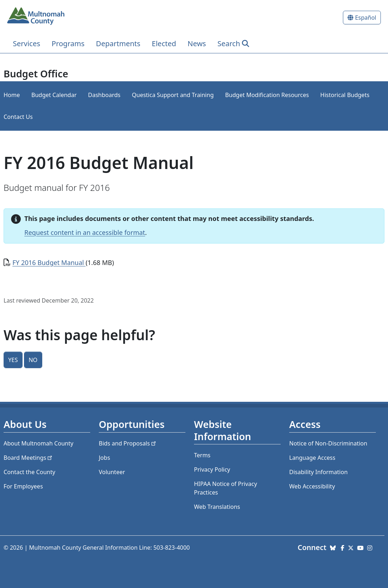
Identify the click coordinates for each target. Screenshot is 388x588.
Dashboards (104, 95)
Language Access (312, 458)
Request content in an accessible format (85, 232)
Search (229, 44)
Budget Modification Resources (267, 95)
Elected (164, 44)
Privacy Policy (212, 469)
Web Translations (217, 507)
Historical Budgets (345, 95)
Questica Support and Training (173, 95)
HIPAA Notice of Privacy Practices (225, 488)
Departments (118, 44)
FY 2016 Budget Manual (49, 262)
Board (28, 458)
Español (366, 18)
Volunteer (112, 472)
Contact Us (18, 117)
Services (26, 44)
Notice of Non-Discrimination (328, 443)
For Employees (23, 486)
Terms (202, 455)
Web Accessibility (312, 486)
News (197, 44)
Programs (68, 44)
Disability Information (318, 472)
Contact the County (29, 472)
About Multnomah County (38, 443)
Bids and (128, 443)
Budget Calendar (54, 95)
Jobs (105, 458)
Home (12, 95)
